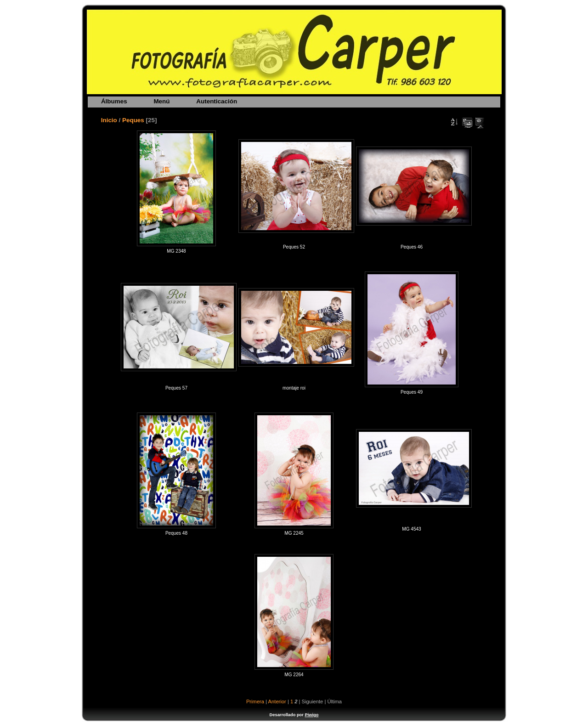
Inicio (109, 120)
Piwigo (311, 715)
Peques (133, 120)
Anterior (277, 701)
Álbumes (114, 101)
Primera (255, 701)
